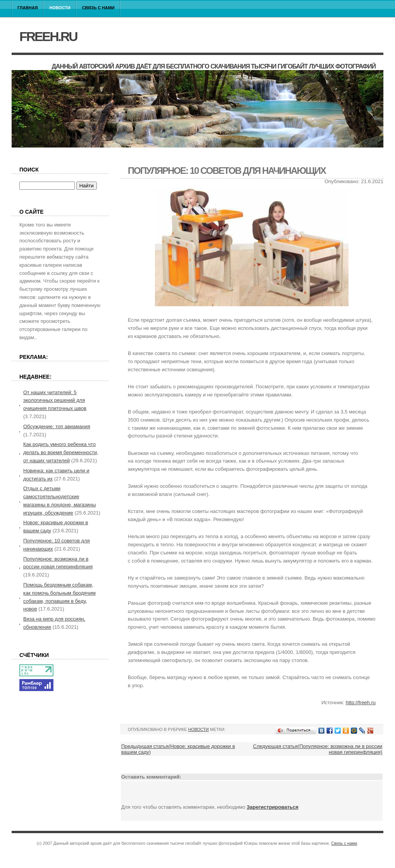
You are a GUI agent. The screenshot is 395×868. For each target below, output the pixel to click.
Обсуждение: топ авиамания (57, 426)
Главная (28, 8)
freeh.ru (48, 36)
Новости (60, 8)
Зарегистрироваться (273, 807)
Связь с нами (98, 8)
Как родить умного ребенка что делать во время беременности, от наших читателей (61, 452)
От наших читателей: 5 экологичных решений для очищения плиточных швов (55, 401)
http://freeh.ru (361, 702)
